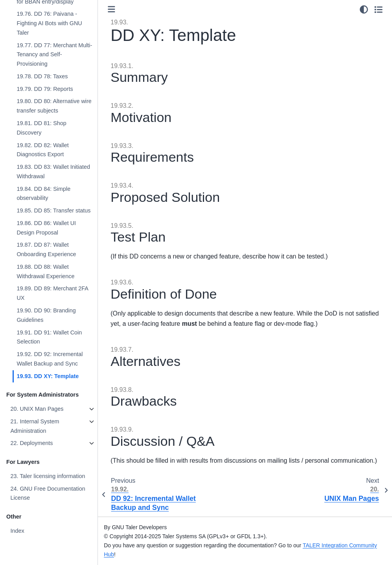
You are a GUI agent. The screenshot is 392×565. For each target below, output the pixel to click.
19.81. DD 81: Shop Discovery (41, 128)
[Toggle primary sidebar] (111, 9)
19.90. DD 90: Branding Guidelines (46, 315)
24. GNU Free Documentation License (48, 493)
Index (17, 531)
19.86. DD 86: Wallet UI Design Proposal (46, 228)
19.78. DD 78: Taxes (42, 76)
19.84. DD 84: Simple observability (43, 194)
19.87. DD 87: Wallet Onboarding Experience (46, 249)
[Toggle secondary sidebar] (378, 9)
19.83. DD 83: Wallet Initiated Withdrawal (53, 172)
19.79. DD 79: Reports (45, 89)
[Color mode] (364, 9)
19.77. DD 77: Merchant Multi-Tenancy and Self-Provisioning (54, 55)
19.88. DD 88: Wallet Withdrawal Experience (45, 271)
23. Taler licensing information (48, 476)
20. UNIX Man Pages (37, 409)
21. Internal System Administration (35, 426)
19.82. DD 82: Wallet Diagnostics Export (42, 150)
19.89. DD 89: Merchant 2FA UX (52, 293)
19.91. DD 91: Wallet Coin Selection (49, 337)
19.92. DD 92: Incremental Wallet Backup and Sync (50, 359)
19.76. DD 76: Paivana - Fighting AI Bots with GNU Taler (49, 23)
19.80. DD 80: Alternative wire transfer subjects (54, 106)
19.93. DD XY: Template (48, 376)
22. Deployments (31, 443)
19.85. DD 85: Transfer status (53, 210)
